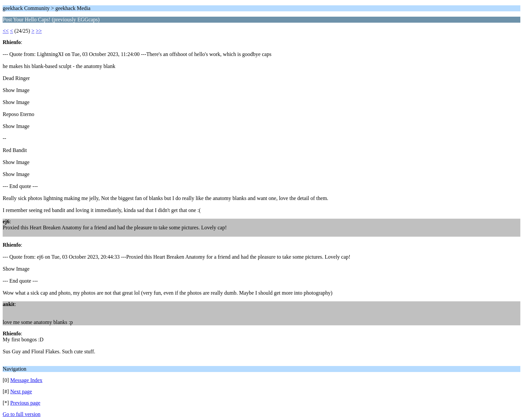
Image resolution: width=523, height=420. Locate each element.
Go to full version (22, 414)
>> (39, 31)
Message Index (26, 380)
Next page (21, 391)
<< (6, 31)
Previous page (25, 403)
